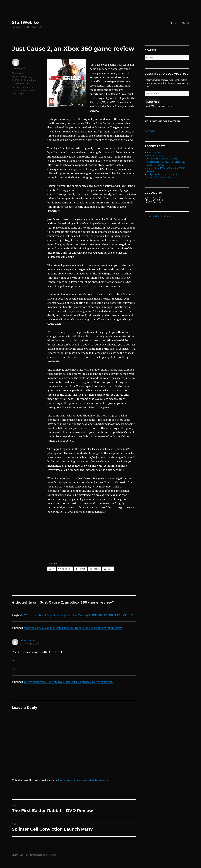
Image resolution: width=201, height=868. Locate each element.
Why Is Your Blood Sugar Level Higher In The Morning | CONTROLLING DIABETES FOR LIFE (79, 615)
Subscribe (153, 102)
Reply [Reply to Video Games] (16, 669)
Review (29, 77)
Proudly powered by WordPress (41, 855)
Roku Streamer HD (156, 153)
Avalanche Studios (21, 87)
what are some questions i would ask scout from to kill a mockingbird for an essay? (73, 628)
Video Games (28, 641)
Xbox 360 (24, 83)
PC (13, 77)
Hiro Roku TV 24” (156, 156)
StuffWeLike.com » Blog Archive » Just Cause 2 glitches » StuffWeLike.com (69, 682)
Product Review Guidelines (157, 216)
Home (174, 23)
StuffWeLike (25, 22)
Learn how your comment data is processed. (84, 780)
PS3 (22, 77)
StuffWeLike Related (22, 80)
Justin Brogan (19, 69)
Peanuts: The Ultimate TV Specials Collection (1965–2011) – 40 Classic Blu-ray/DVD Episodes (167, 162)
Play (18, 77)
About (185, 23)
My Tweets (150, 131)
